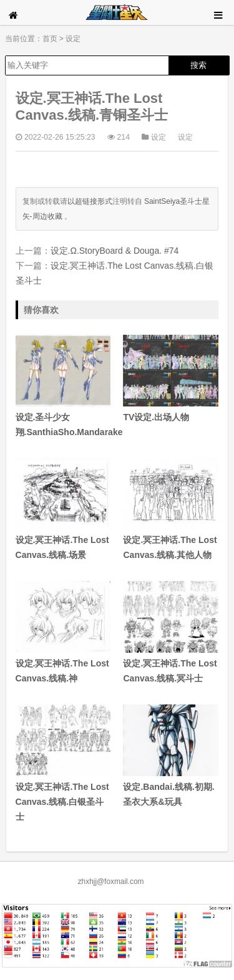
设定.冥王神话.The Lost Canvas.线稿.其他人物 (171, 509)
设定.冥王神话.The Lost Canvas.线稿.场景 (63, 509)
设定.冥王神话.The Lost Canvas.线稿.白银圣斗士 (63, 763)
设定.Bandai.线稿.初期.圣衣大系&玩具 (171, 756)
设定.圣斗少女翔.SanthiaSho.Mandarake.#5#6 (63, 386)
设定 (73, 39)
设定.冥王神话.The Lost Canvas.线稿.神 (63, 632)
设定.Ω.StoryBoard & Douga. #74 (115, 251)
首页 (50, 39)
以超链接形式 (90, 201)
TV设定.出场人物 (171, 378)
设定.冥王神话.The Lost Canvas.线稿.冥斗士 (171, 632)
